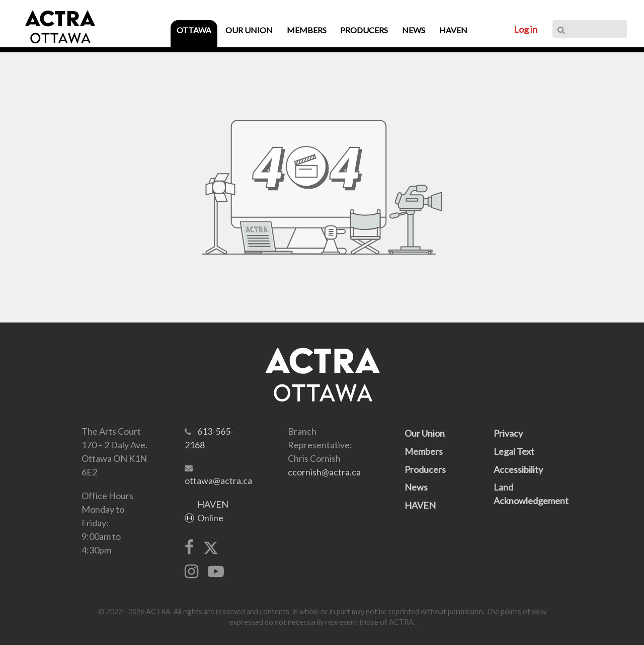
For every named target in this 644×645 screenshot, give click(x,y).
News (416, 487)
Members (424, 451)
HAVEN (420, 505)
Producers (425, 469)
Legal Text (514, 451)
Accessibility (518, 469)
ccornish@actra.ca (324, 472)
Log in (526, 29)
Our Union (425, 433)
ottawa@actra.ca (218, 480)
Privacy (508, 433)
